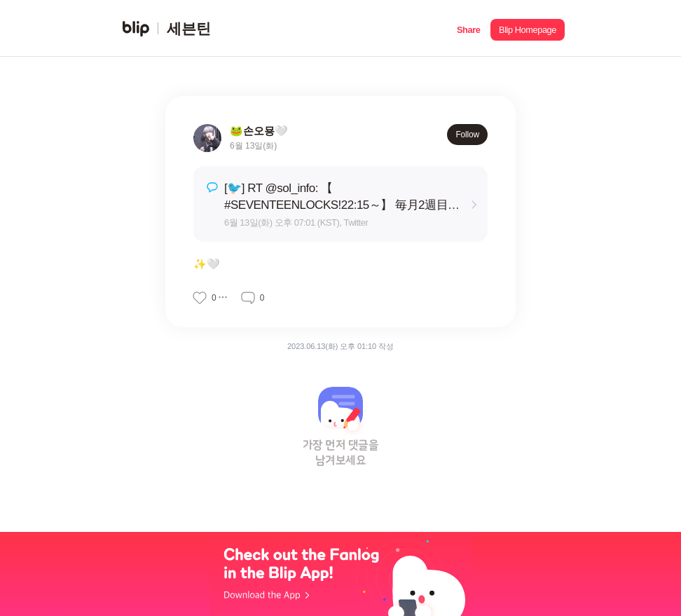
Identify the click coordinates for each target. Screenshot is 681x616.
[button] (468, 28)
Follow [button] (467, 135)
